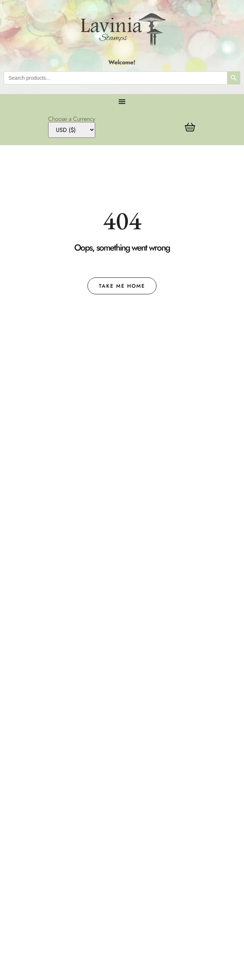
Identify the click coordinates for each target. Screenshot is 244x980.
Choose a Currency (72, 119)
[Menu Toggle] (122, 101)
